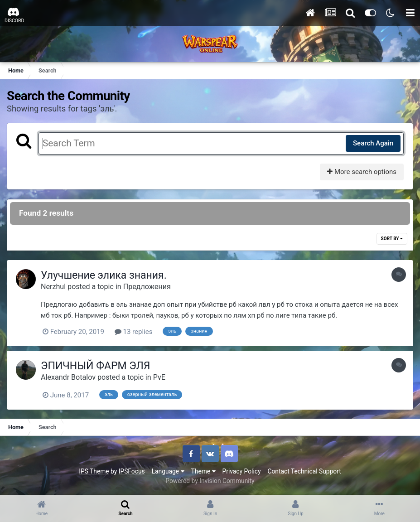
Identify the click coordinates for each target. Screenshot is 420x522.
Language (168, 471)
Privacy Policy (242, 471)
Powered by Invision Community (210, 481)
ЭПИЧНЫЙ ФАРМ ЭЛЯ (95, 366)
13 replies (134, 332)
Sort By (392, 239)
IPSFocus (132, 471)
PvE (159, 377)
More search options (362, 172)
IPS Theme (94, 471)
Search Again (373, 143)
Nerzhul (53, 287)
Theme (203, 471)
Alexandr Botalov (68, 377)
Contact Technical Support (304, 471)
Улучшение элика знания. (104, 275)
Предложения (147, 287)
